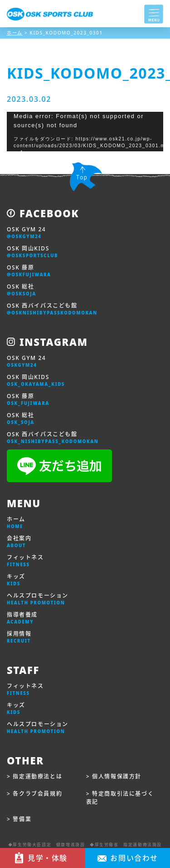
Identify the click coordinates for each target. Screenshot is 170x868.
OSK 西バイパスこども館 (52, 309)
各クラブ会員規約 (37, 794)
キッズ (16, 580)
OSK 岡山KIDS (32, 252)
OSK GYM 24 (26, 233)
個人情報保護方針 (117, 776)
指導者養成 (22, 618)
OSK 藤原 (29, 271)
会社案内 (19, 542)
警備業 (22, 819)
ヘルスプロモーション (38, 599)
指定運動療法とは (37, 776)
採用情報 (19, 637)
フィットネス (25, 561)
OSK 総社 (22, 290)
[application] (85, 131)
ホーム (16, 523)
